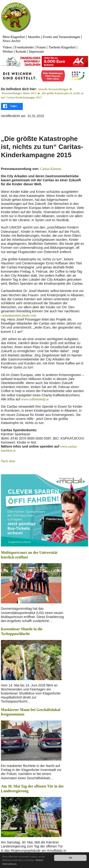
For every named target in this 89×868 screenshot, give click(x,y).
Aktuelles (34, 37)
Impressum (36, 52)
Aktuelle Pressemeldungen (53, 89)
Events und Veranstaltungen (61, 37)
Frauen (41, 47)
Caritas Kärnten (51, 169)
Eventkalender (24, 47)
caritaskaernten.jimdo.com (19, 315)
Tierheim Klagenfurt (62, 47)
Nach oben (8, 461)
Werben (8, 52)
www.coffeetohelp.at (35, 399)
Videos (7, 47)
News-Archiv (12, 41)
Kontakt (21, 52)
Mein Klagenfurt (14, 37)
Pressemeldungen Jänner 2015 (19, 93)
